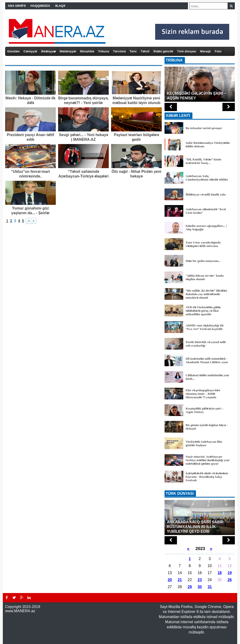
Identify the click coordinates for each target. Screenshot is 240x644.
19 (230, 573)
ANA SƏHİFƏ (17, 6)
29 (190, 587)
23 (200, 580)
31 (210, 587)
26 (230, 580)
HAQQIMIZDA (40, 6)
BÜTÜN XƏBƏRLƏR (200, 487)
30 (200, 587)
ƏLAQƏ (60, 6)
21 (180, 580)
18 (220, 573)
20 (170, 580)
